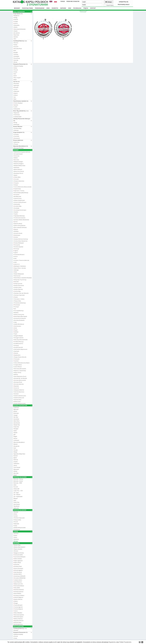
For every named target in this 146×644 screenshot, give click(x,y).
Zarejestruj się (124, 2)
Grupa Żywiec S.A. (23, 14)
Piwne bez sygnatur (73, 1)
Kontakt (93, 8)
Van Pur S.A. (23, 82)
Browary (17, 8)
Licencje (23, 531)
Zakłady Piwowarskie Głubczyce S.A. (23, 120)
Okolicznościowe (23, 626)
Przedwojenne (40, 8)
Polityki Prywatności (125, 642)
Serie (48, 8)
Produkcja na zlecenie (23, 477)
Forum (63, 1)
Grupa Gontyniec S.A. (23, 132)
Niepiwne (63, 8)
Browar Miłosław (23, 126)
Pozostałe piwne (27, 8)
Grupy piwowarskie (23, 12)
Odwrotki (55, 8)
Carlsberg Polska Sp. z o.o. (23, 41)
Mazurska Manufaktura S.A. (23, 146)
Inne (70, 8)
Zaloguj (109, 2)
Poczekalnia (77, 8)
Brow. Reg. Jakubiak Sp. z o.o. (23, 111)
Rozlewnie (23, 543)
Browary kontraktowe (23, 405)
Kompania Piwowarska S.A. (23, 64)
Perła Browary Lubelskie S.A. (23, 101)
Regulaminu (112, 642)
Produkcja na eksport (23, 510)
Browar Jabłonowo (23, 140)
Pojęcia (86, 8)
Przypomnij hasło (124, 4)
